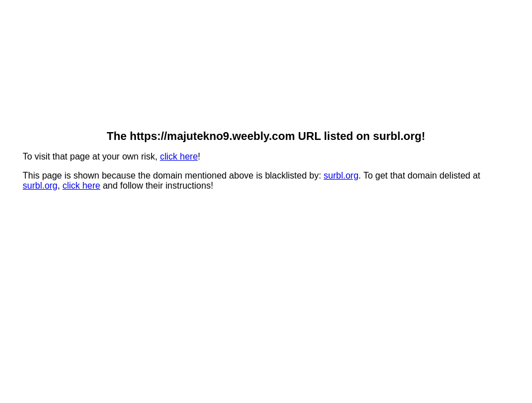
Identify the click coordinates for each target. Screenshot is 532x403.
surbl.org (341, 175)
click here (179, 156)
